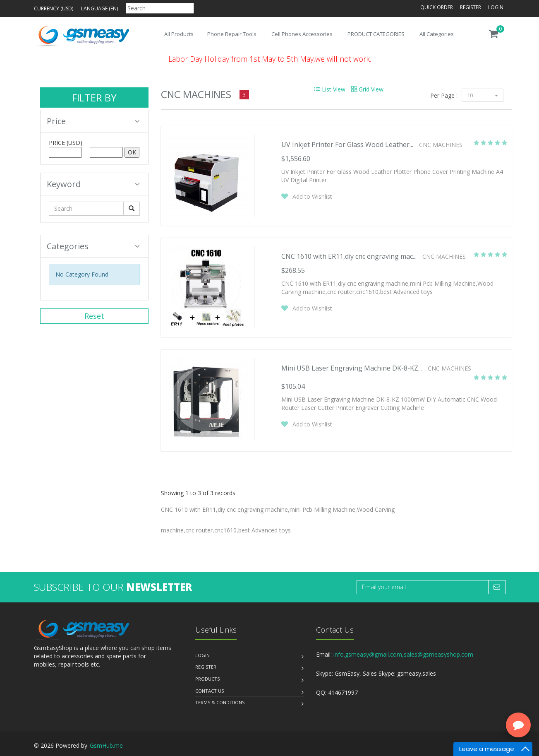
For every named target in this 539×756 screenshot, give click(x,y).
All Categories (437, 34)
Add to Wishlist (312, 196)
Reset (94, 316)
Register (471, 7)
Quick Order (437, 7)
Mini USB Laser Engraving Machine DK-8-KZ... (352, 368)
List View (330, 89)
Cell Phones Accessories (302, 34)
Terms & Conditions (220, 702)
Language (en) (99, 8)
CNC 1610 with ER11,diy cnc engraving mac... (349, 256)
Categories (93, 246)
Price (93, 121)
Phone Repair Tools (232, 34)
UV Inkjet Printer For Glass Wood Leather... (347, 144)
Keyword (93, 184)
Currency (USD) (54, 8)
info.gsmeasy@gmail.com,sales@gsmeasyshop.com (403, 654)
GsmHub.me (106, 745)
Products (207, 679)
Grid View (367, 89)
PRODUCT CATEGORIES (376, 34)
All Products (179, 34)
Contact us (210, 691)
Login (496, 7)
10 (483, 95)
